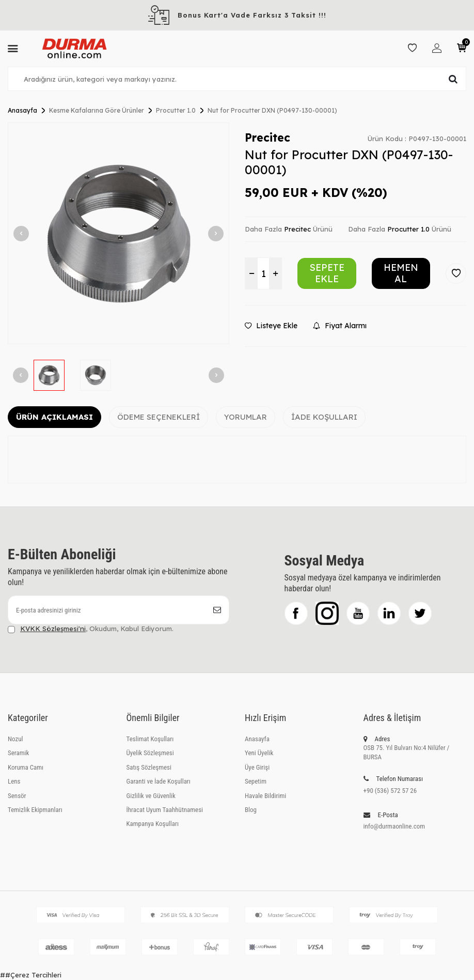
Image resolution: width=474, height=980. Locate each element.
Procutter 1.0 (176, 110)
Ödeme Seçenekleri (159, 417)
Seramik (18, 753)
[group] (119, 233)
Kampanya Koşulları (153, 824)
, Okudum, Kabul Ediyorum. (91, 629)
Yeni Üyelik (259, 753)
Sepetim (256, 781)
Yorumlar (246, 417)
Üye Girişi (257, 767)
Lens (14, 781)
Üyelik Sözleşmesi (150, 753)
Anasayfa (22, 110)
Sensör (17, 796)
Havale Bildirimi (265, 796)
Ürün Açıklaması (54, 417)
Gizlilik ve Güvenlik (151, 796)
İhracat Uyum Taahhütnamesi (165, 810)
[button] (21, 234)
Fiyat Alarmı (340, 326)
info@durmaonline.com (394, 826)
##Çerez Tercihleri (31, 975)
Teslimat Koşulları (150, 739)
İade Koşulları (324, 417)
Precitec (267, 137)
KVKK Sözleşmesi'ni (53, 629)
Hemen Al (401, 273)
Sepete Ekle (327, 273)
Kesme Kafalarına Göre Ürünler (97, 110)
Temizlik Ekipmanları (35, 810)
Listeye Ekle (271, 326)
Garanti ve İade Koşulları (159, 781)
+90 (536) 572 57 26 (390, 791)
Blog (251, 810)
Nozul (15, 739)
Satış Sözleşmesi (149, 767)
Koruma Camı (26, 767)
